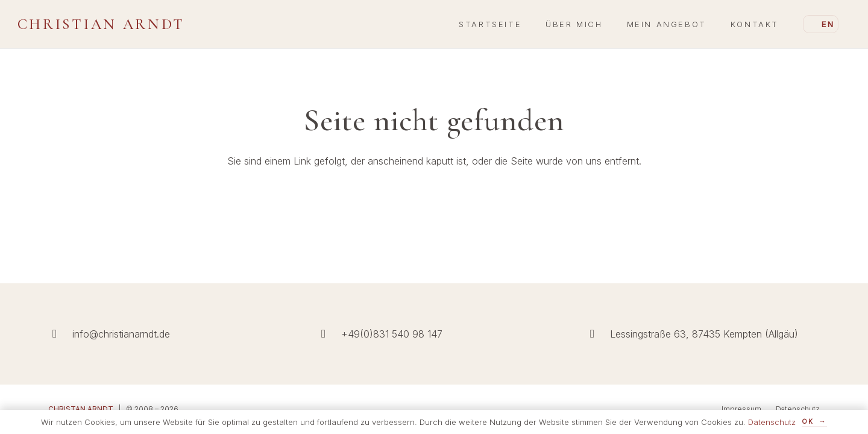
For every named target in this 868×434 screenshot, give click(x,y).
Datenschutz (798, 409)
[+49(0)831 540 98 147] (329, 334)
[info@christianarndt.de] (60, 334)
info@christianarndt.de (121, 334)
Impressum (741, 409)
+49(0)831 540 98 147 (392, 334)
